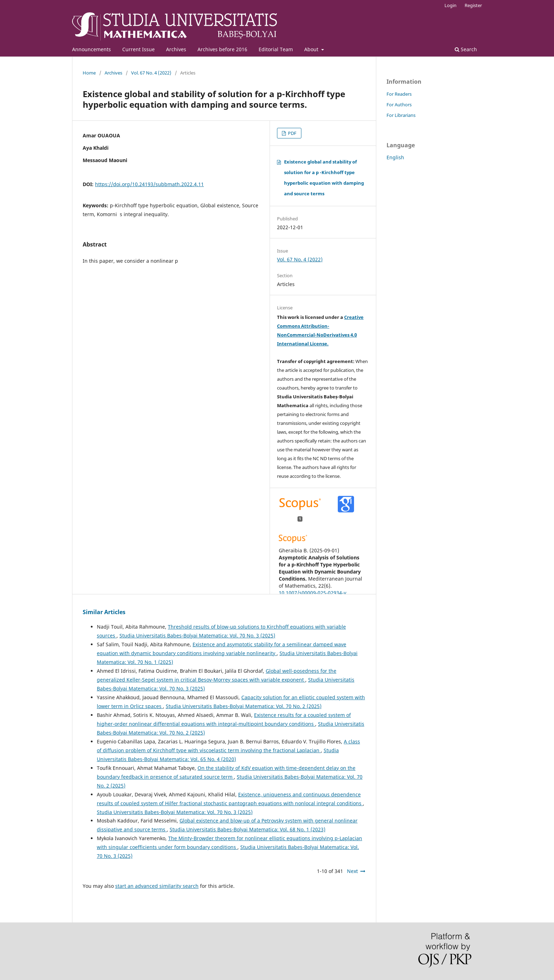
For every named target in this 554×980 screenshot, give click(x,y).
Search (466, 49)
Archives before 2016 (222, 49)
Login (450, 5)
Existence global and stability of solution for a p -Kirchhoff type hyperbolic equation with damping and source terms (324, 178)
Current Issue (138, 49)
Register (473, 5)
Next (352, 871)
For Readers (399, 94)
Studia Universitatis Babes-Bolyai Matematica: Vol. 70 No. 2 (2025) (244, 706)
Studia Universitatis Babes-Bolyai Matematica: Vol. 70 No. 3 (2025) (197, 635)
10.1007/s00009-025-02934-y (313, 593)
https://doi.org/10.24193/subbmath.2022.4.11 (149, 184)
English (395, 157)
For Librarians (401, 115)
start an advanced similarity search (157, 886)
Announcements (92, 49)
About (312, 49)
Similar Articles (104, 612)
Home (89, 73)
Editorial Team (276, 49)
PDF (292, 133)
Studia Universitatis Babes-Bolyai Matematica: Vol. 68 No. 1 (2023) (247, 829)
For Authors (399, 105)
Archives (176, 49)
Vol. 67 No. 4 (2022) (151, 73)
